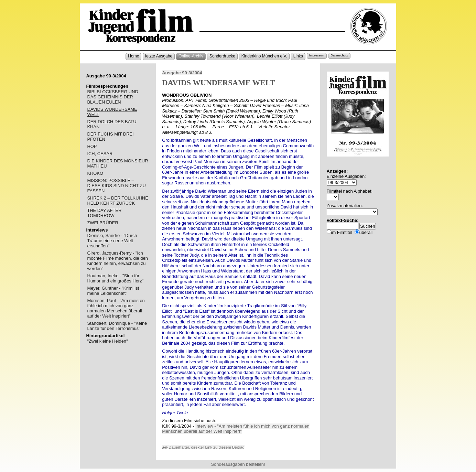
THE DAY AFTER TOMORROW (104, 213)
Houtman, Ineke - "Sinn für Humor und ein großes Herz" (115, 278)
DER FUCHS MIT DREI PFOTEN (110, 137)
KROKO (95, 173)
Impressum (317, 55)
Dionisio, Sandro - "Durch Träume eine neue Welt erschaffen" (112, 241)
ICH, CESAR (100, 154)
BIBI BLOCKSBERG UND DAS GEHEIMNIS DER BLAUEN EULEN (112, 97)
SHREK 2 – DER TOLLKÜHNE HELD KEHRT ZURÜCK (117, 201)
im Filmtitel (342, 232)
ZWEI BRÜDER (102, 223)
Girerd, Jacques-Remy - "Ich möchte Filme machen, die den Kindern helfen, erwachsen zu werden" (117, 261)
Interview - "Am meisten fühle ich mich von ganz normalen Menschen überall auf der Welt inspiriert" (236, 429)
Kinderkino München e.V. (264, 56)
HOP (92, 146)
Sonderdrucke (222, 56)
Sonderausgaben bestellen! (238, 464)
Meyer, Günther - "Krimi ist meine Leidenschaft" (113, 291)
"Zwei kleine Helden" (107, 341)
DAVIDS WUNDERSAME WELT (112, 112)
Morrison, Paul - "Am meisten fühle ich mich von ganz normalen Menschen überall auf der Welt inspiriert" (116, 308)
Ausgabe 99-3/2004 (182, 73)
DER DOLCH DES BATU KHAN (112, 124)
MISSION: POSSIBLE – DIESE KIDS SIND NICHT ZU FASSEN (116, 186)
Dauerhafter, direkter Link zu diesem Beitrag (203, 447)
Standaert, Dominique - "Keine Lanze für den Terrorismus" (117, 326)
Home (133, 56)
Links (298, 56)
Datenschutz (339, 55)
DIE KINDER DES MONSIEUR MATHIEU (117, 163)
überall (366, 232)
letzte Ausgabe (159, 56)
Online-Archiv (191, 56)
